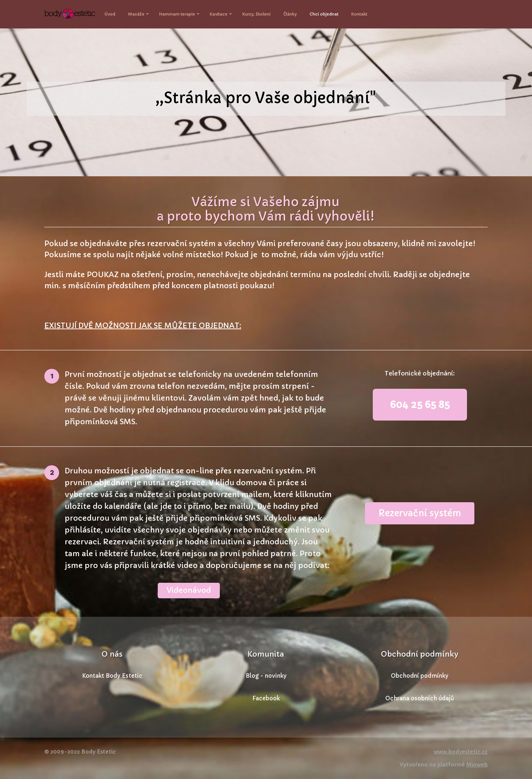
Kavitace (219, 14)
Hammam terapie (177, 14)
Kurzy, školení (256, 14)
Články (290, 14)
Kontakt (359, 14)
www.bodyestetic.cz (461, 752)
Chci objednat (324, 14)
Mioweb (477, 765)
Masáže (136, 14)
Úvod (110, 14)
